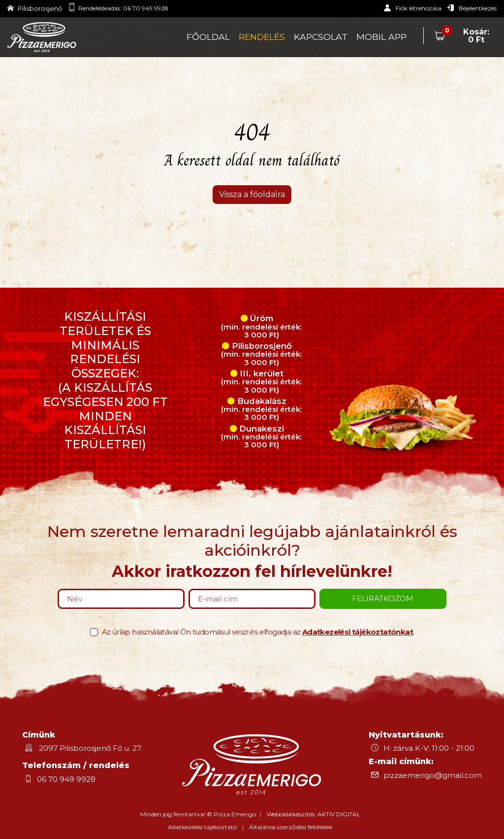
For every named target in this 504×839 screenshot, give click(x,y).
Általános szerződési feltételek (291, 827)
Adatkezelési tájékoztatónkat (358, 632)
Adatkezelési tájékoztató (202, 827)
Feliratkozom (383, 598)
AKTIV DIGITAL (339, 814)
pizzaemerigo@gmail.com (433, 775)
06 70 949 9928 (146, 8)
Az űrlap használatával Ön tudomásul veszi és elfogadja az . (258, 632)
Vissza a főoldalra (252, 194)
